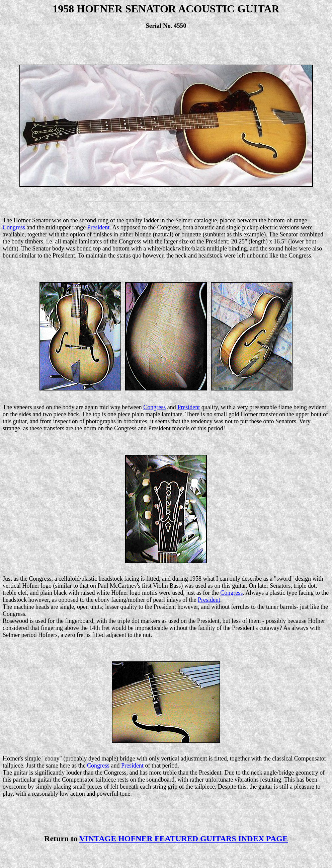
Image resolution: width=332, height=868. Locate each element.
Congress (14, 227)
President (98, 227)
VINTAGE (184, 839)
